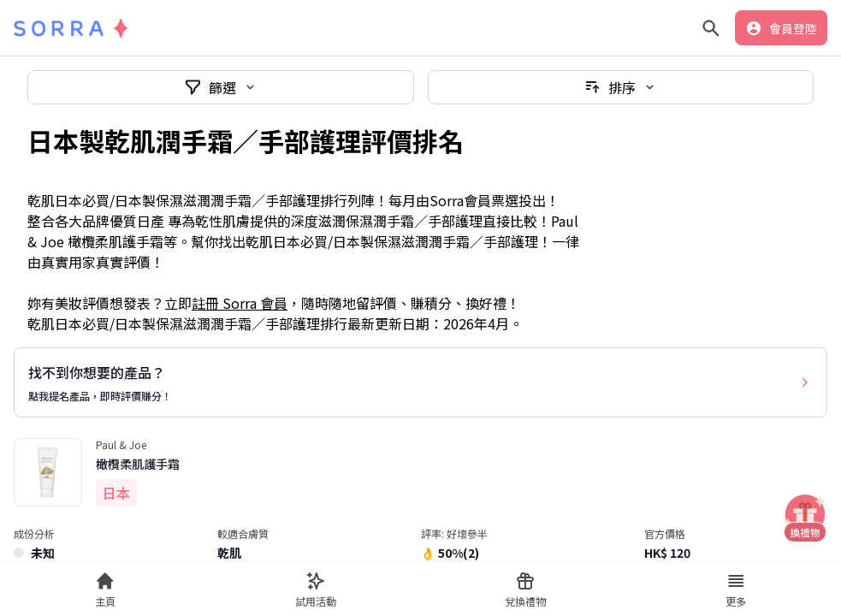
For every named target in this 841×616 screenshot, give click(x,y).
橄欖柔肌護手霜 (138, 464)
